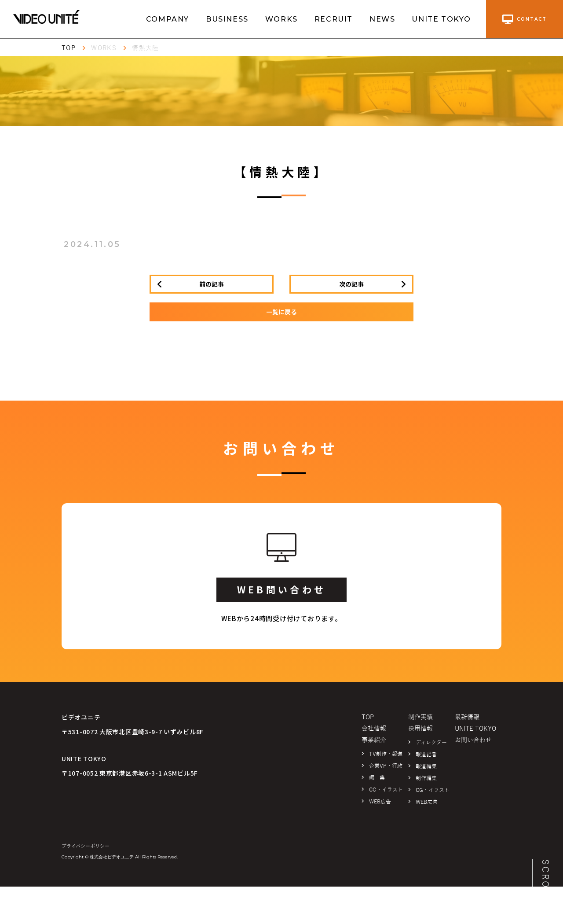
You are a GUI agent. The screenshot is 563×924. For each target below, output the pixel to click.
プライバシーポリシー (86, 846)
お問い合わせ (473, 740)
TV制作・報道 (386, 754)
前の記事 (212, 284)
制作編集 (426, 778)
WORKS (281, 19)
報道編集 (426, 766)
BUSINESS (227, 19)
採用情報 (420, 729)
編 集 (377, 778)
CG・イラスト (386, 790)
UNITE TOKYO (441, 19)
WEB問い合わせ (281, 589)
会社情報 (374, 729)
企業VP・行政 (386, 766)
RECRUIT (334, 19)
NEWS (382, 19)
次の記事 (351, 284)
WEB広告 (380, 802)
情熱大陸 (146, 48)
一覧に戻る (281, 312)
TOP (69, 48)
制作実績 (420, 717)
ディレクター (431, 743)
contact (525, 19)
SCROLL (545, 881)
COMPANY (168, 19)
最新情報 (467, 717)
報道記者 (426, 755)
